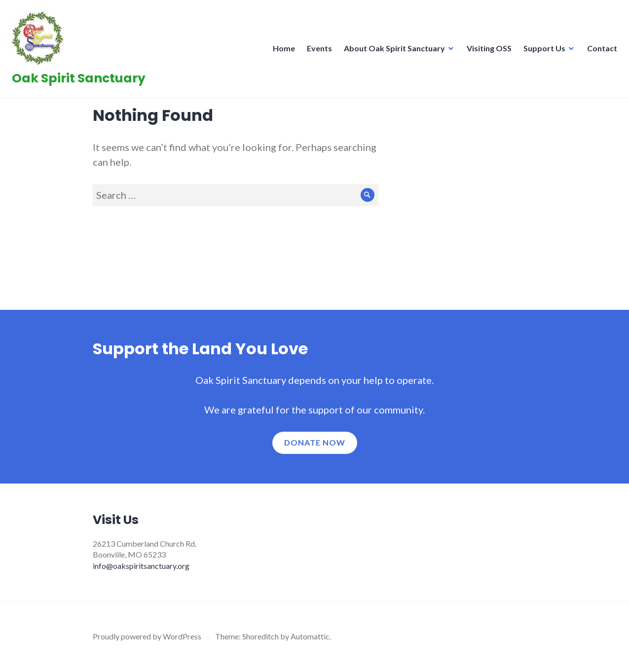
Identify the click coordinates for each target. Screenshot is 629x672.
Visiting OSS (486, 51)
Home (281, 51)
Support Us (541, 51)
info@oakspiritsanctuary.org (141, 566)
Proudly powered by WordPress (147, 636)
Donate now (315, 442)
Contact (599, 51)
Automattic (310, 636)
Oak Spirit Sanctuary (82, 81)
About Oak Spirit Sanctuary (391, 51)
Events (316, 51)
